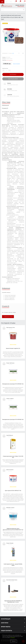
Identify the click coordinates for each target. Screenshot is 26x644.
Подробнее (13, 638)
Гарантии (10, 95)
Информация (5, 105)
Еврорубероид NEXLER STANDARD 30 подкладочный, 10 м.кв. (13, 601)
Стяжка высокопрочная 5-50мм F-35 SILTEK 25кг (13, 457)
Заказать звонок (21, 6)
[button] (11, 2)
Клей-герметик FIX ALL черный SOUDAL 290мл (13, 565)
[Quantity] (6, 71)
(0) (13, 53)
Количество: (5, 68)
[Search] (24, 10)
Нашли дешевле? (16, 64)
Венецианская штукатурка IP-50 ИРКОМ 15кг (13, 384)
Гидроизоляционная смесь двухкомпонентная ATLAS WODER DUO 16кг (13, 529)
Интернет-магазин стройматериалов (8, 13)
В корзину (13, 74)
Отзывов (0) (5, 108)
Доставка (10, 89)
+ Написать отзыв (8, 317)
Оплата (9, 83)
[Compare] (23, 53)
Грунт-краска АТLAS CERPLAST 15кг (13, 491)
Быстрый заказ (13, 79)
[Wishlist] (19, 53)
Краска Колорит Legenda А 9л (13, 348)
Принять (14, 641)
